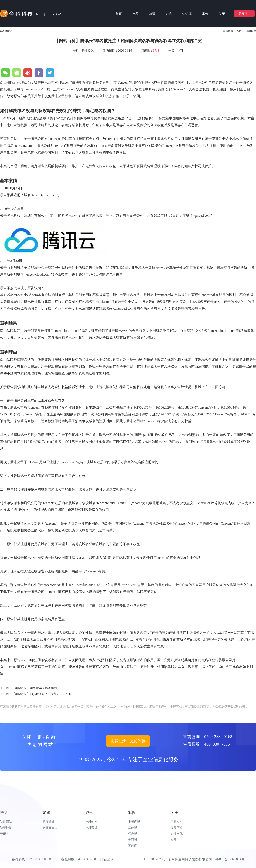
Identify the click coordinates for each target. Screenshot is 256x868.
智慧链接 (6, 828)
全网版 (132, 840)
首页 (239, 31)
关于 (175, 813)
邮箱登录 (107, 859)
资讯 (89, 813)
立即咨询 (177, 840)
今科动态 (91, 822)
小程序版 (134, 822)
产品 (4, 813)
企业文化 (177, 834)
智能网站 (6, 822)
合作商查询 (50, 828)
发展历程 (177, 828)
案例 (132, 813)
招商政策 (49, 822)
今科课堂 (91, 828)
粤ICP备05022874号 (230, 859)
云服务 (4, 834)
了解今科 (177, 822)
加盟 (47, 813)
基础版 (132, 828)
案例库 (132, 846)
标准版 (132, 834)
